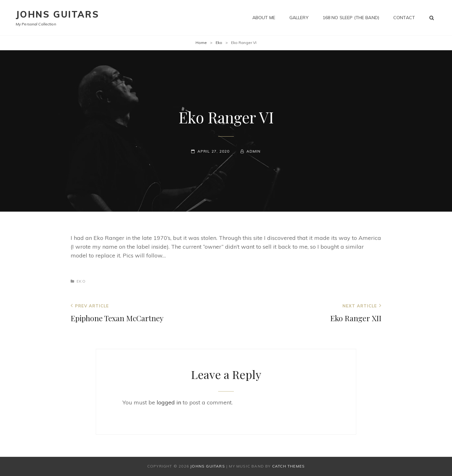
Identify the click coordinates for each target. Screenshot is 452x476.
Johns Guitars (57, 14)
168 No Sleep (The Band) (351, 18)
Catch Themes (288, 466)
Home (201, 43)
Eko (219, 43)
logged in (169, 402)
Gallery (299, 18)
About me (264, 18)
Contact (404, 18)
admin (254, 151)
